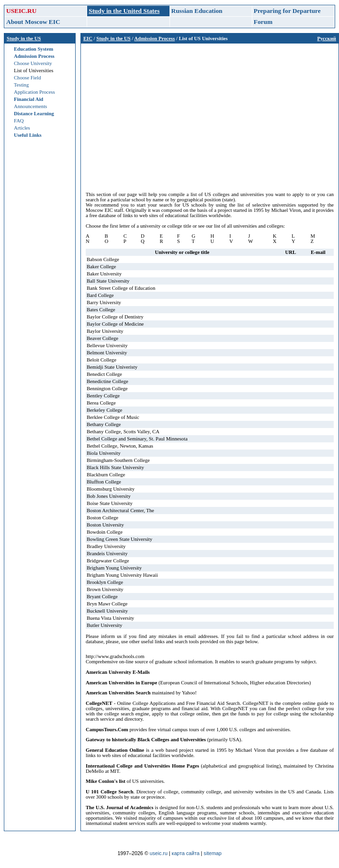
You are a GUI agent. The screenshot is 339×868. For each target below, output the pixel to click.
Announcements (30, 106)
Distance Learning (34, 114)
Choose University (33, 63)
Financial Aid (28, 99)
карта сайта (186, 853)
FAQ (19, 121)
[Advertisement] (210, 115)
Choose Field (28, 78)
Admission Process (34, 56)
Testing (21, 85)
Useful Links (28, 135)
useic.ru (159, 853)
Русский (327, 38)
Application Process (34, 92)
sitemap (212, 853)
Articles (22, 128)
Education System (34, 49)
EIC (88, 38)
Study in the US (24, 38)
